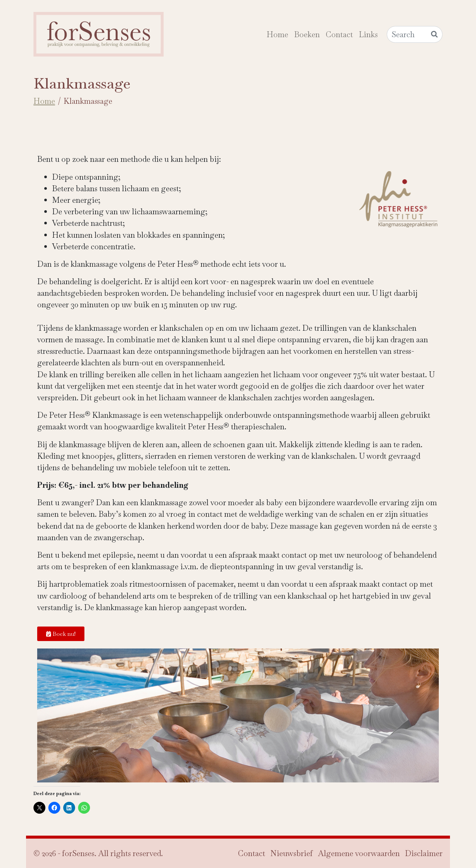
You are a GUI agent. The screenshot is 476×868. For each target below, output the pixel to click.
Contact (339, 34)
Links (368, 34)
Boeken (307, 34)
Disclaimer (424, 853)
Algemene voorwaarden (359, 853)
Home (277, 34)
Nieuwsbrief (292, 853)
